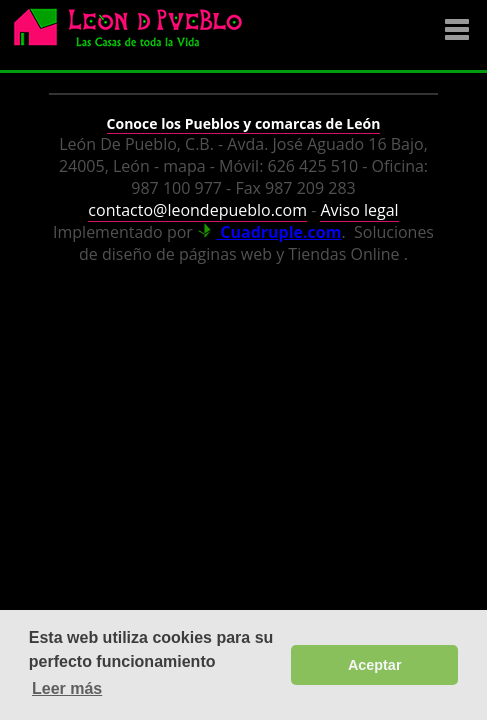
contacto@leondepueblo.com (197, 210)
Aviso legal (359, 210)
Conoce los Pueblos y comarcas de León (244, 123)
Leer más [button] (67, 688)
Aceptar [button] (375, 665)
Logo (135, 36)
